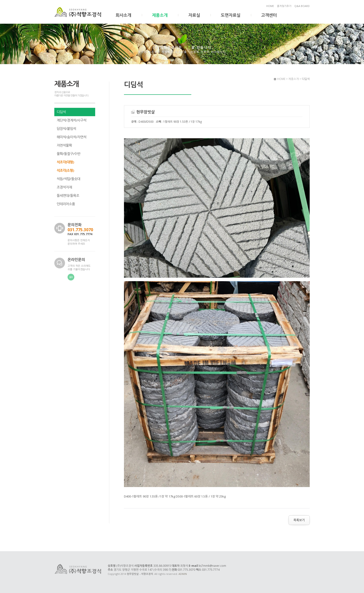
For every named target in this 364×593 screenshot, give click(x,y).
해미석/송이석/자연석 (71, 137)
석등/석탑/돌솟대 (68, 179)
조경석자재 (64, 187)
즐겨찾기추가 (284, 6)
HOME (270, 6)
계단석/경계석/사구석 (71, 120)
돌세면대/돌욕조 (68, 195)
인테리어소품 (66, 204)
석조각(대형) (65, 162)
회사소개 (123, 15)
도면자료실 (231, 15)
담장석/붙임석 (66, 128)
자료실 (194, 15)
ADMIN (183, 574)
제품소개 (160, 15)
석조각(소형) (65, 170)
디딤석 (61, 112)
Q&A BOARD (302, 6)
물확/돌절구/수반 (68, 154)
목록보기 (299, 520)
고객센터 (269, 15)
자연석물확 (64, 145)
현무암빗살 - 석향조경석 (78, 12)
